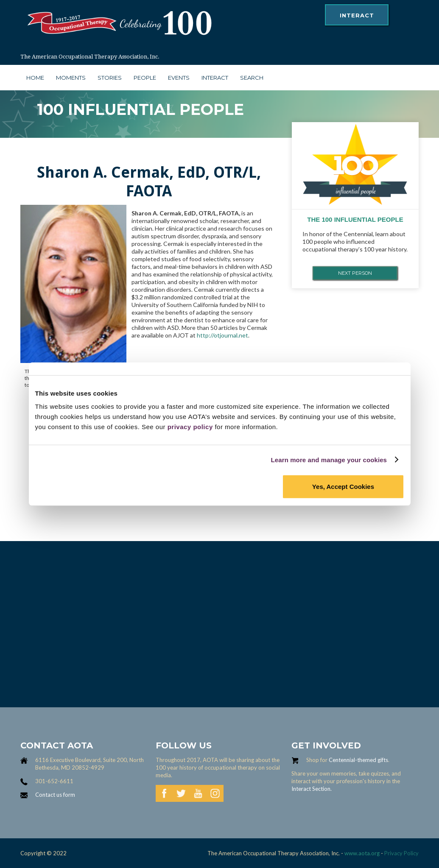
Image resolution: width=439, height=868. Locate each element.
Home (35, 78)
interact (357, 15)
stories (110, 78)
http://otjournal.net (222, 335)
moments (71, 78)
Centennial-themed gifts (358, 760)
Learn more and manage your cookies (329, 459)
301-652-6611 (54, 781)
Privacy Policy (401, 853)
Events (179, 78)
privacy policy (190, 427)
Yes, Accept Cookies (343, 487)
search (252, 78)
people (145, 78)
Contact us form (55, 795)
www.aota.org (361, 853)
